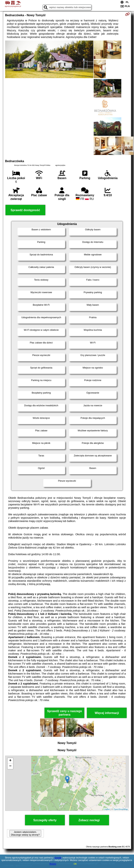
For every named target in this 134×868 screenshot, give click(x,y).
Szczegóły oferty (45, 820)
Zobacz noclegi (89, 820)
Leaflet (107, 809)
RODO (53, 864)
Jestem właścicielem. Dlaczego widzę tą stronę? (25, 833)
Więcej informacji (107, 713)
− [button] (10, 766)
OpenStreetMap (121, 809)
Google (58, 858)
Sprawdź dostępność (25, 210)
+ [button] (10, 761)
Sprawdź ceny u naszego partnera (65, 713)
